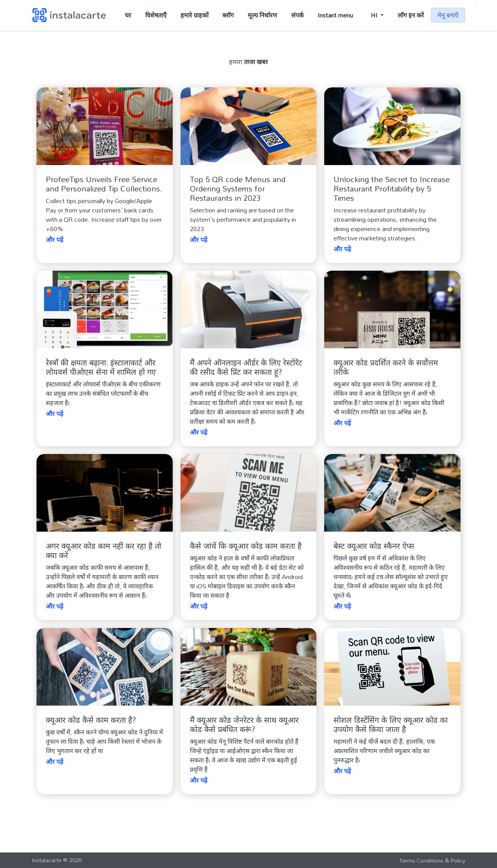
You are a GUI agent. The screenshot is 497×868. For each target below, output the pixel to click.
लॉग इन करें (411, 15)
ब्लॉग (228, 15)
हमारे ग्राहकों (195, 15)
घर (128, 15)
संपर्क (297, 15)
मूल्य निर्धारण (262, 15)
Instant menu (335, 15)
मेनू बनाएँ (448, 15)
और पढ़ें (55, 240)
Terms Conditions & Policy (432, 860)
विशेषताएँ (156, 15)
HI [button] (375, 15)
